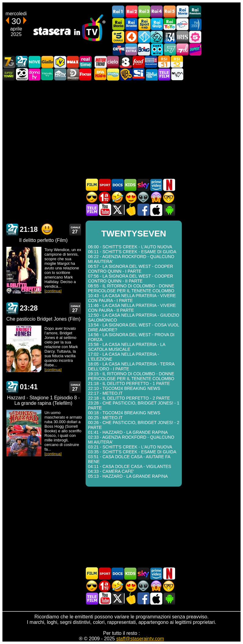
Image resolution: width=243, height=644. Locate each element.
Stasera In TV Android (169, 210)
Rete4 (131, 37)
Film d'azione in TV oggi (92, 197)
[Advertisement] (121, 129)
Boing (144, 49)
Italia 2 (157, 37)
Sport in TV (105, 185)
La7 (170, 49)
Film (92, 185)
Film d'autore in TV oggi (169, 197)
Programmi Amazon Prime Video (156, 185)
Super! (195, 49)
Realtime (86, 62)
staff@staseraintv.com (140, 639)
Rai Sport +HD (144, 24)
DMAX (73, 62)
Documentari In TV (118, 185)
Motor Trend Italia (100, 62)
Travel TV (47, 74)
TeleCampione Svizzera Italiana (151, 62)
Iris (182, 37)
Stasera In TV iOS (156, 210)
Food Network (139, 62)
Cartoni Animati (130, 185)
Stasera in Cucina (130, 210)
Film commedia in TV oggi (118, 197)
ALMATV (177, 74)
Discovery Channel (73, 74)
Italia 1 (144, 37)
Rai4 (157, 12)
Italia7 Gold (9, 62)
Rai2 (131, 12)
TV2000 (195, 24)
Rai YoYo (170, 24)
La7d (182, 49)
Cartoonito (157, 49)
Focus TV (86, 74)
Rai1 (118, 12)
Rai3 (144, 12)
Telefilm (164, 74)
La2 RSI (177, 62)
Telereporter (151, 74)
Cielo (113, 62)
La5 (195, 37)
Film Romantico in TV (130, 197)
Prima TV (105, 197)
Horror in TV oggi (156, 197)
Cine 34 (170, 37)
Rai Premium (195, 12)
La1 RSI (164, 62)
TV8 (126, 62)
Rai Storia (118, 24)
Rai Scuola (131, 24)
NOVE (34, 62)
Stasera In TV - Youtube (105, 210)
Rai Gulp (157, 24)
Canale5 (118, 37)
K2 (60, 62)
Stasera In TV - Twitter (118, 210)
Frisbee (113, 74)
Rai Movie (182, 12)
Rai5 (170, 12)
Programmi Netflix (169, 185)
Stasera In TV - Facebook (143, 210)
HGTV (60, 74)
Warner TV (126, 74)
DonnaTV (34, 74)
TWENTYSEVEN (12, 230)
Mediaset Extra (131, 49)
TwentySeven (22, 62)
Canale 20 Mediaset (22, 74)
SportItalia (139, 74)
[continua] (53, 291)
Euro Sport (182, 24)
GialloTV (47, 62)
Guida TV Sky (143, 185)
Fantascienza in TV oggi (143, 197)
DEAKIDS (100, 74)
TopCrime (118, 49)
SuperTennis (9, 74)
